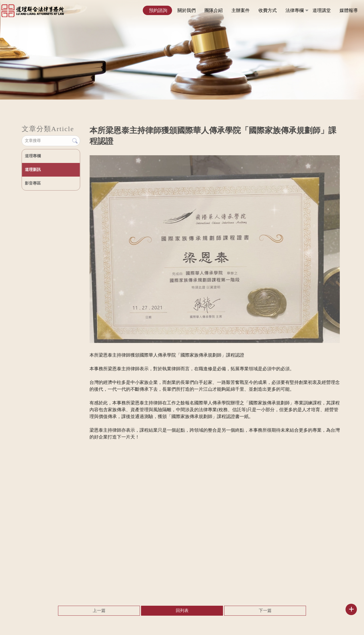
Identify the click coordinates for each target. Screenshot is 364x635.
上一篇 (99, 611)
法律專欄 (295, 10)
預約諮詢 (158, 10)
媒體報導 (349, 10)
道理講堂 (322, 10)
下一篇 (265, 611)
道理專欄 (32, 156)
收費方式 (268, 10)
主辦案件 (241, 10)
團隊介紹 (214, 10)
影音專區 (32, 183)
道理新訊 (32, 170)
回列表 (182, 611)
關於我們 (187, 10)
